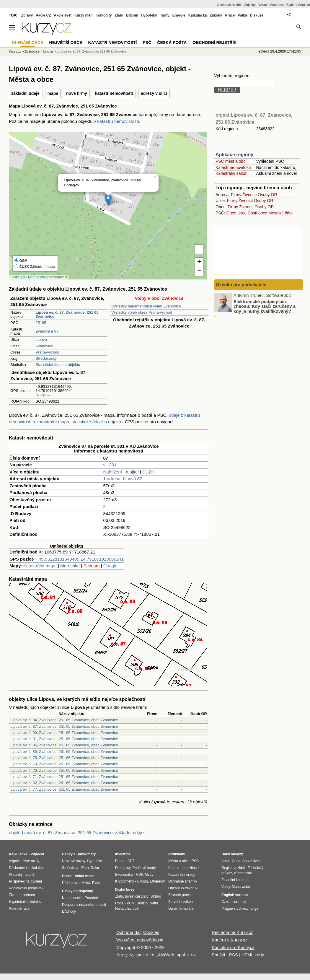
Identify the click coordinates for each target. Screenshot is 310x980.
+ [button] (199, 262)
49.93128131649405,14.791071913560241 (81, 559)
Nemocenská (72, 898)
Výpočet (37, 854)
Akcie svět (63, 15)
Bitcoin (132, 15)
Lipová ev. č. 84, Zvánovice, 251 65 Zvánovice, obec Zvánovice (64, 720)
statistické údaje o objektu (97, 422)
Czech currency (234, 902)
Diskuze (257, 15)
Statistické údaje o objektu (58, 365)
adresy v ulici (154, 93)
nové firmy (77, 93)
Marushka (70, 566)
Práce (230, 15)
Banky (67, 854)
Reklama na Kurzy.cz (232, 932)
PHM (131, 903)
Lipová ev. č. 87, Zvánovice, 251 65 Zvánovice (92, 51)
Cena (236, 861)
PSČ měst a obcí (231, 161)
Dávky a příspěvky (77, 891)
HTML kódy (253, 955)
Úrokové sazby (74, 861)
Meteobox (277, 5)
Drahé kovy (125, 890)
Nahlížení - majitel (121, 472)
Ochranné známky (183, 881)
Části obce (257, 213)
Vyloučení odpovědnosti (140, 940)
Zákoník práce (180, 895)
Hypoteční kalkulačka (26, 902)
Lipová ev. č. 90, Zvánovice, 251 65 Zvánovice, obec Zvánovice (64, 733)
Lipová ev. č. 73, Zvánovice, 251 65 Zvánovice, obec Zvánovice (64, 764)
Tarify (165, 15)
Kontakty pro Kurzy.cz (233, 947)
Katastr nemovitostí (233, 167)
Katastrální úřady (182, 875)
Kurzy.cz (15, 51)
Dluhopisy (123, 868)
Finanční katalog (234, 880)
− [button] (199, 271)
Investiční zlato (137, 896)
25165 (41, 323)
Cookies (151, 932)
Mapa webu (241, 887)
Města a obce (179, 861)
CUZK (148, 472)
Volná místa (84, 876)
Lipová (41, 340)
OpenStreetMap (38, 277)
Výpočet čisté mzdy (24, 861)
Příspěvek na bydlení (25, 881)
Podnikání (177, 854)
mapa (53, 93)
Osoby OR (267, 195)
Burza (120, 861)
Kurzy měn (83, 15)
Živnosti (249, 195)
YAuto (263, 5)
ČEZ (131, 861)
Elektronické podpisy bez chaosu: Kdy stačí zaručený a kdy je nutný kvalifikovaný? (265, 306)
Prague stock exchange (240, 909)
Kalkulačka (198, 15)
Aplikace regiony (234, 155)
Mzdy (149, 875)
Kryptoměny (125, 881)
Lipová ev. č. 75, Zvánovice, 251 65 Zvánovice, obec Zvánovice (64, 758)
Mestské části (281, 213)
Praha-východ (48, 352)
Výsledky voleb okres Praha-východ (142, 312)
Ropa (119, 903)
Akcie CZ (43, 15)
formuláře (186, 909)
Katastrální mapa (40, 566)
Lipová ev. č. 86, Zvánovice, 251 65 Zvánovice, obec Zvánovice (64, 745)
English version (235, 895)
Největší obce (66, 43)
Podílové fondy (144, 868)
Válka (242, 15)
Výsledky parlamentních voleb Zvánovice (146, 306)
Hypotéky (149, 15)
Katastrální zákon (231, 173)
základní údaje (25, 93)
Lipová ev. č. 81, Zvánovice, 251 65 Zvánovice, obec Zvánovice (64, 739)
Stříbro (156, 896)
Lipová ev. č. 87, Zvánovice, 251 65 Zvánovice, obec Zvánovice (64, 726)
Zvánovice (44, 346)
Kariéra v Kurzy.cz (230, 940)
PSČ (147, 43)
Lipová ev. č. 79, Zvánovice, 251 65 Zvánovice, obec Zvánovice (64, 770)
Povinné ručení (21, 909)
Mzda (86, 883)
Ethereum (157, 881)
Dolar (95, 868)
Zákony (216, 15)
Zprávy (27, 15)
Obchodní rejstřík (229, 5)
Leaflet (15, 277)
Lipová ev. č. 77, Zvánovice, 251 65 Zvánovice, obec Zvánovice (64, 789)
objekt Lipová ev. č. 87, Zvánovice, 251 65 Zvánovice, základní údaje (76, 832)
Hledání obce (28, 43)
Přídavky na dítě (22, 875)
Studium (304, 5)
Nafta (154, 903)
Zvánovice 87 (47, 331)
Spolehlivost (252, 861)
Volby (226, 887)
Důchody (69, 911)
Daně (173, 909)
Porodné (91, 898)
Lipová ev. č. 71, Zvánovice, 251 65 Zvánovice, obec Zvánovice (64, 777)
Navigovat (44, 395)
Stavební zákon (181, 902)
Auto (225, 861)
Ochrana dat (129, 932)
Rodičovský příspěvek (26, 888)
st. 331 (110, 465)
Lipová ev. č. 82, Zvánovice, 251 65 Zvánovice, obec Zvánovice (64, 783)
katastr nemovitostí (114, 93)
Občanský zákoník (183, 888)
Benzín (142, 903)
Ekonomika (124, 875)
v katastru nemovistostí (116, 121)
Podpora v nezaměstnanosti (84, 905)
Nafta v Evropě (127, 909)
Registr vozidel (233, 868)
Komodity (103, 15)
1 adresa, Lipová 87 (123, 479)
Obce (231, 213)
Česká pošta (172, 43)
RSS (233, 955)
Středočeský (46, 358)
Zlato (119, 15)
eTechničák (243, 873)
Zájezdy (250, 5)
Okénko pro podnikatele (241, 285)
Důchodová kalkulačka (27, 868)
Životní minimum (22, 895)
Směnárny (70, 868)
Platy (96, 883)
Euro (85, 868)
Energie (179, 15)
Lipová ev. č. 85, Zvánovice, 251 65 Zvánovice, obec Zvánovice (64, 752)
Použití (218, 955)
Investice (123, 854)
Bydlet (291, 5)
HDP (139, 875)
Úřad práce (71, 883)
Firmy (236, 195)
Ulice (242, 213)
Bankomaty (86, 854)
